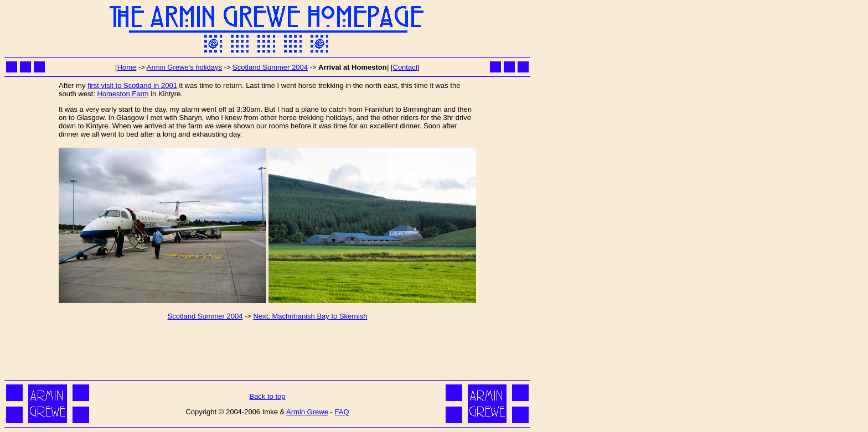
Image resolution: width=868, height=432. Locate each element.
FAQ (342, 412)
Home (127, 67)
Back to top (267, 396)
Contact (405, 67)
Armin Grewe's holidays (184, 67)
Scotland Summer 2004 (270, 67)
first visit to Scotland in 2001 (132, 85)
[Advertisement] (267, 352)
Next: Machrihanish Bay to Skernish (311, 316)
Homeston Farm (123, 94)
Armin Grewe (307, 412)
